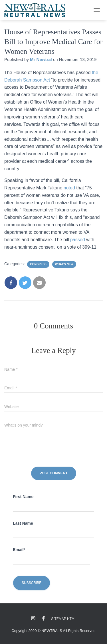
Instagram (33, 619)
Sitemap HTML (64, 619)
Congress (38, 264)
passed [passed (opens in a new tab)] (78, 240)
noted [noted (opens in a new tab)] (70, 188)
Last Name (23, 523)
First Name (23, 497)
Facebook (43, 619)
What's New (64, 264)
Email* (19, 550)
